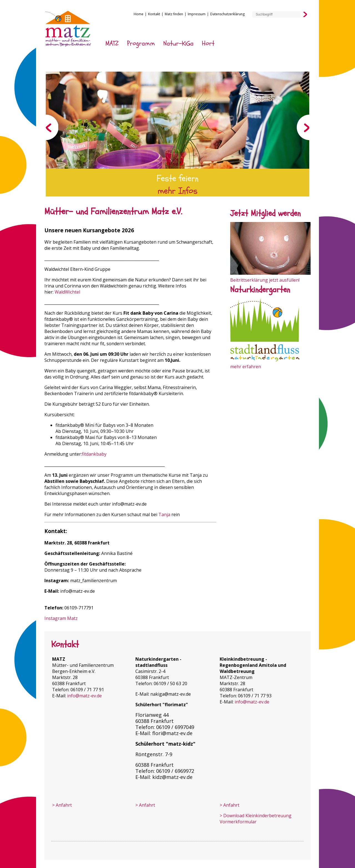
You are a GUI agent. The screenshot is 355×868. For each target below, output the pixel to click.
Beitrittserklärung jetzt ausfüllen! (265, 280)
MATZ (112, 43)
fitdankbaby (94, 454)
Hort (208, 43)
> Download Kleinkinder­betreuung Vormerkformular (256, 819)
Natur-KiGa (178, 43)
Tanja (164, 514)
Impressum (197, 14)
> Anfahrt (62, 805)
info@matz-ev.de (78, 591)
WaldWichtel (67, 292)
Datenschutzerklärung (227, 14)
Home (139, 14)
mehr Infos (177, 191)
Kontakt (154, 14)
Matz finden (174, 14)
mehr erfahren (246, 367)
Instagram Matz (61, 618)
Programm (141, 43)
